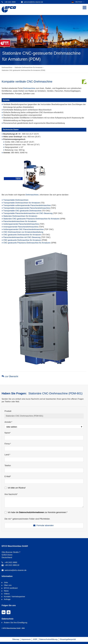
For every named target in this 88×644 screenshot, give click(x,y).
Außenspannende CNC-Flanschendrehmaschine (23, 229)
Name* (8, 433)
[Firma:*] (44, 449)
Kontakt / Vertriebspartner (14, 597)
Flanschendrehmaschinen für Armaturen (20, 221)
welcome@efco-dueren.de (33, 2)
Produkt (8, 411)
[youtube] (9, 612)
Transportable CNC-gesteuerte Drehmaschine (22, 211)
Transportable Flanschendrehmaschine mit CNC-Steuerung (28, 213)
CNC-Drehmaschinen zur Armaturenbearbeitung (23, 232)
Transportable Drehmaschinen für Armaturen (22, 203)
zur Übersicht (12, 376)
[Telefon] (44, 470)
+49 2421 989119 (12, 565)
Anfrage (7, 599)
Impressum (26, 639)
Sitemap (16, 639)
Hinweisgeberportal (68, 639)
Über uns (7, 585)
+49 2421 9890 (10, 2)
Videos (6, 594)
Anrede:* (8, 422)
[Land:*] (44, 459)
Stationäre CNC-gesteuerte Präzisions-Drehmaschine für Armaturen (31, 219)
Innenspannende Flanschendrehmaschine (21, 227)
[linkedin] (4, 612)
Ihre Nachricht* (11, 494)
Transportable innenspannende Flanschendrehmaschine (27, 208)
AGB (35, 639)
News (6, 591)
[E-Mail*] (44, 481)
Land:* (7, 455)
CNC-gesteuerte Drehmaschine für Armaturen (22, 235)
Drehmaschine (29, 88)
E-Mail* (8, 476)
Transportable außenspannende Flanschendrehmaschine (27, 205)
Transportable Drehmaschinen (16, 200)
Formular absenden (45, 525)
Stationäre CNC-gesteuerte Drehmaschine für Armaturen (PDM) (23, 70)
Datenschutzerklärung (48, 639)
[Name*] (44, 438)
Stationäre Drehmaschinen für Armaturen (28, 67)
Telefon (8, 466)
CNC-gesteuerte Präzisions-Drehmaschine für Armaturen (27, 243)
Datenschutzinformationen (32, 512)
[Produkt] (44, 416)
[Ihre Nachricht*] (44, 502)
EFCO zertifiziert (10, 588)
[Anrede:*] (44, 426)
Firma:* (8, 444)
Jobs (6, 582)
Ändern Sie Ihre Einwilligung (16, 623)
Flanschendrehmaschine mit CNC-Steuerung (22, 237)
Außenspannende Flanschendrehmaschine (21, 224)
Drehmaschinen (7, 67)
